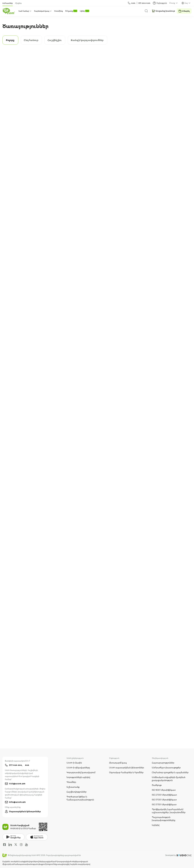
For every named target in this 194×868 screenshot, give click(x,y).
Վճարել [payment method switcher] (186, 11)
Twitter (16, 845)
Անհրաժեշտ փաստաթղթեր (166, 767)
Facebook (5, 845)
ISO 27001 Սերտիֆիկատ (164, 795)
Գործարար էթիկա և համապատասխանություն (80, 798)
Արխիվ (156, 825)
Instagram (21, 845)
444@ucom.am (17, 784)
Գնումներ (71, 782)
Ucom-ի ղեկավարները (78, 767)
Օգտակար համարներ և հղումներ (126, 772)
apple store (37, 837)
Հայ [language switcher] (186, 3)
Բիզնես (18, 3)
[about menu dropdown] (174, 3)
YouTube (26, 845)
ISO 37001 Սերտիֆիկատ (164, 800)
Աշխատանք (73, 787)
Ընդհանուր (31, 40)
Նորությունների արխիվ (78, 777)
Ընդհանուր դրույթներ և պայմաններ (170, 772)
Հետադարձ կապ (118, 763)
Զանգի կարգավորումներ (87, 40)
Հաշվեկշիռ (55, 40)
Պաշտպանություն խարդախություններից (164, 819)
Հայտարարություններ (163, 763)
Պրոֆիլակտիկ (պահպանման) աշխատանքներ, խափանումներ (169, 811)
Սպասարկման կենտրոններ (25, 811)
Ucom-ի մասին (74, 763)
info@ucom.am (17, 802)
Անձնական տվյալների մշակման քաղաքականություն (169, 779)
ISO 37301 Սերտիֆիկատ (164, 804)
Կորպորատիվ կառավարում (81, 772)
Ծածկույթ (157, 785)
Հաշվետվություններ (77, 792)
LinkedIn (10, 845)
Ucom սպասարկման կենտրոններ (127, 767)
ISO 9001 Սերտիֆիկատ (164, 790)
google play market (13, 837)
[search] (149, 11)
